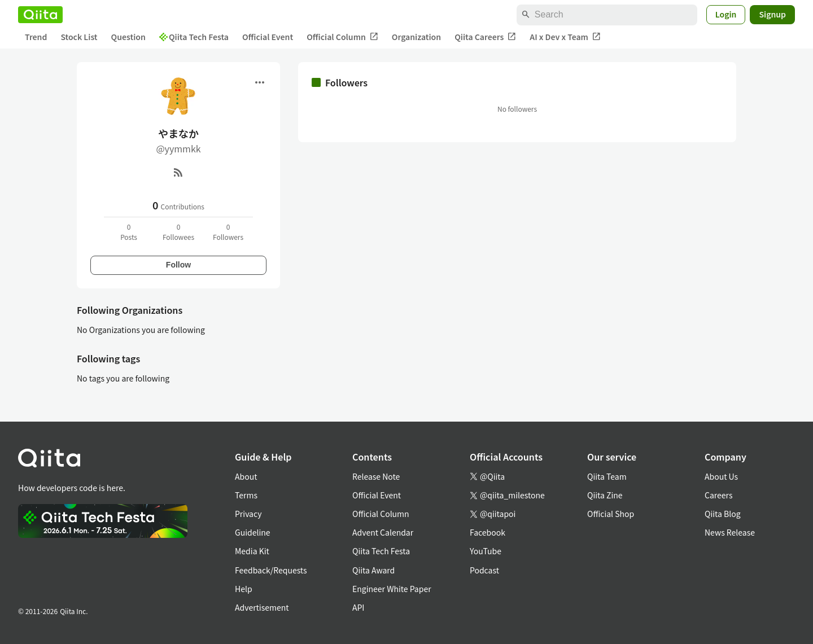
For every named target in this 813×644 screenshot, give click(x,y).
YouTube (486, 551)
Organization (416, 37)
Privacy (248, 514)
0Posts (129, 232)
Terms (246, 495)
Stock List (79, 37)
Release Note (376, 476)
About (246, 476)
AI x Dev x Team (565, 37)
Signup (772, 14)
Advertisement (262, 607)
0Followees (178, 232)
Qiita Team (607, 476)
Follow (178, 265)
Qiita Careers (485, 37)
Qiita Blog (723, 514)
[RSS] (178, 172)
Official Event (268, 37)
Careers (718, 495)
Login (726, 14)
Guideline (253, 532)
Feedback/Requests (271, 570)
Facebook (488, 532)
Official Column (342, 37)
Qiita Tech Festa (194, 37)
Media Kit (252, 551)
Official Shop (611, 514)
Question (128, 37)
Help (244, 589)
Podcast (484, 570)
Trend (36, 37)
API (358, 607)
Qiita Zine (605, 495)
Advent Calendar (383, 532)
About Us (721, 476)
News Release (730, 532)
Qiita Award (373, 570)
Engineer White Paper (392, 589)
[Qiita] (40, 15)
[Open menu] (260, 82)
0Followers (228, 232)
